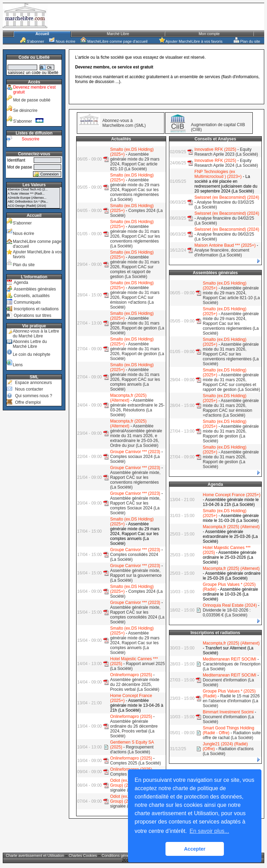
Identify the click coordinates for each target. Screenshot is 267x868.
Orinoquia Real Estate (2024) (230, 605)
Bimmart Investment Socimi (228, 712)
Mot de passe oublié (32, 100)
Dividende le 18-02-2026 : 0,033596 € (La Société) (226, 613)
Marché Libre (118, 34)
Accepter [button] (195, 849)
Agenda (21, 282)
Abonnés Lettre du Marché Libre (30, 344)
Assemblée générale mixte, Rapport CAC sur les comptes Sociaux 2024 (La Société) (135, 506)
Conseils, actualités (31, 296)
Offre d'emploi (28, 402)
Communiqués (27, 302)
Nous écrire (62, 41)
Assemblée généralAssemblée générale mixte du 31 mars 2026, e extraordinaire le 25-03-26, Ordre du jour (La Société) (136, 436)
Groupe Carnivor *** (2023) (135, 452)
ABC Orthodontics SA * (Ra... (33, 202)
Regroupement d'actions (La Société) (132, 750)
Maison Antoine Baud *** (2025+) (225, 245)
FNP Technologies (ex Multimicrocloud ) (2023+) (218, 174)
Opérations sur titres (32, 316)
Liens (18, 365)
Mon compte (209, 34)
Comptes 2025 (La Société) (136, 763)
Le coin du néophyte (32, 354)
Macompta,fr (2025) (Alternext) (128, 398)
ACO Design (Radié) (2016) (33, 206)
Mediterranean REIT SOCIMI (229, 659)
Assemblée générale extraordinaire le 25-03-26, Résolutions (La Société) (137, 408)
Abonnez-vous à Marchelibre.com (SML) (124, 123)
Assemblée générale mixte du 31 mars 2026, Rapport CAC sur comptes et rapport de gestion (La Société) (135, 267)
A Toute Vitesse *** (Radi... (33, 194)
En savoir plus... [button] (209, 831)
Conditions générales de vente (127, 855)
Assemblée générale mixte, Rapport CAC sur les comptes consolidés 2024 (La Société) (137, 615)
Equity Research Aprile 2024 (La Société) (226, 163)
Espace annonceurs (33, 383)
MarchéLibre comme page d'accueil (114, 41)
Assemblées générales (35, 289)
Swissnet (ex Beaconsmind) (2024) (227, 197)
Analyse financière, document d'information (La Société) (222, 253)
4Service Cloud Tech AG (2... (33, 190)
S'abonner (32, 41)
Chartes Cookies (83, 855)
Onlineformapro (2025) (131, 675)
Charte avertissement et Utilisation (35, 855)
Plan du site (247, 41)
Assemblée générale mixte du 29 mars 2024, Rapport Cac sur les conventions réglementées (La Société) (135, 190)
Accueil (42, 34)
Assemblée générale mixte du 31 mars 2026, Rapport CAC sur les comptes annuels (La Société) (135, 379)
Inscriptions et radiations (36, 309)
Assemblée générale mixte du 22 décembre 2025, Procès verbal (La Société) (135, 685)
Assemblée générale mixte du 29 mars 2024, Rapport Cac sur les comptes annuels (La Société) (135, 643)
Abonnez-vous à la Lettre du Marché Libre (36, 334)
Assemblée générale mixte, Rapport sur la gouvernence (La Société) (136, 575)
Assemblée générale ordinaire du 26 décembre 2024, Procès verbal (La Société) (134, 729)
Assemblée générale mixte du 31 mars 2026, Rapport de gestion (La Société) (137, 326)
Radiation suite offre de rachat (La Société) (232, 735)
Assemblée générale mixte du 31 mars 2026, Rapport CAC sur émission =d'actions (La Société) (135, 297)
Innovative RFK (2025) (215, 149)
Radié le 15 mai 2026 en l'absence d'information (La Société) (231, 701)
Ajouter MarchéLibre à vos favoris (191, 41)
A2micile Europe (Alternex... (33, 198)
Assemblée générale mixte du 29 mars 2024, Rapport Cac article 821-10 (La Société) (135, 162)
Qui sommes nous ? (34, 396)
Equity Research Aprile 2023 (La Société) (226, 152)
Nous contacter (29, 389)
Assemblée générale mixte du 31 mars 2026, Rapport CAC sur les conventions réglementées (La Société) (135, 236)
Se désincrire (25, 110)
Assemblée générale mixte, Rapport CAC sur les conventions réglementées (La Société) (135, 480)
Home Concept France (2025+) (232, 495)
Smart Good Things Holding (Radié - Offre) (228, 730)
